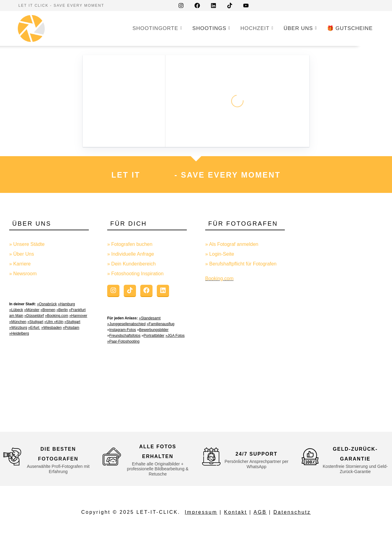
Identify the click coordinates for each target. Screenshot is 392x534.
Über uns (300, 28)
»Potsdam (71, 328)
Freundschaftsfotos (125, 336)
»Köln (59, 322)
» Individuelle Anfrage (131, 254)
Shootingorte (156, 28)
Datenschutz (292, 512)
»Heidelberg (19, 333)
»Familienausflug (161, 324)
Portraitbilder (154, 336)
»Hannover (78, 316)
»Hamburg (66, 304)
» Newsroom (23, 274)
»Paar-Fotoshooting (123, 341)
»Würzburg (18, 328)
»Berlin (62, 310)
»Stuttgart (35, 322)
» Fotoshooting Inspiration (135, 274)
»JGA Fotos (175, 336)
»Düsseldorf (34, 316)
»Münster (32, 310)
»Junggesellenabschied (126, 324)
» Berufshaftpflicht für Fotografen (241, 264)
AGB (260, 512)
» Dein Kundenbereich (131, 264)
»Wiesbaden (52, 328)
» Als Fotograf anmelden (232, 244)
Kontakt (236, 512)
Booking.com (219, 278)
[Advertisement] (343, 315)
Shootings (211, 28)
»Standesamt (150, 318)
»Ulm (49, 322)
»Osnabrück (47, 304)
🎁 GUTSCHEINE (350, 28)
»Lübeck (16, 310)
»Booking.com (57, 316)
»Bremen (48, 310)
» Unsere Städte (27, 244)
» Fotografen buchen (130, 244)
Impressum (201, 512)
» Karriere (20, 264)
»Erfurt (34, 328)
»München (18, 322)
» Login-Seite (220, 254)
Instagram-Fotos (123, 330)
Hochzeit (256, 28)
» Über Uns (22, 254)
